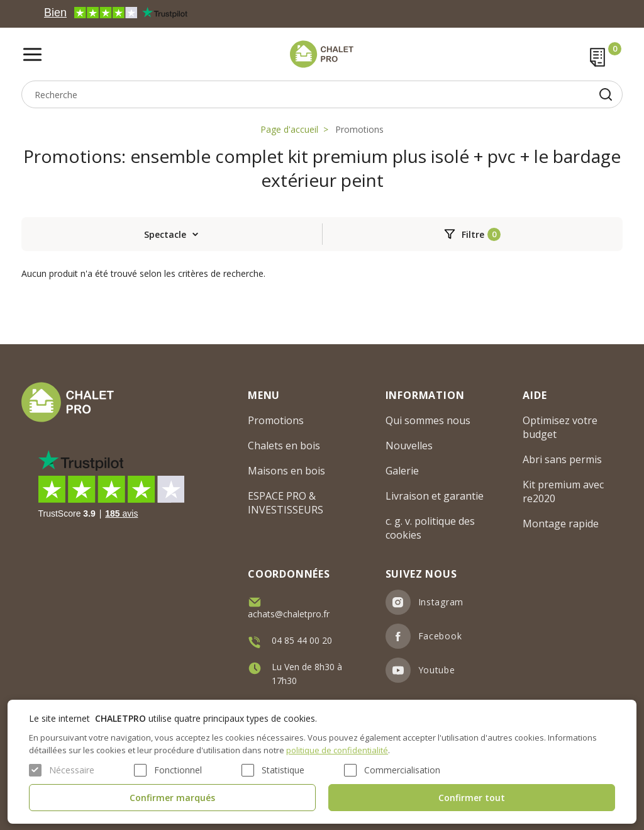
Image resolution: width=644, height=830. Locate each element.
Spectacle (165, 234)
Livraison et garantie (435, 496)
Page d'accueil (289, 129)
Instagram (441, 602)
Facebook (440, 636)
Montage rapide (561, 524)
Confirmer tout (472, 798)
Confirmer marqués (172, 798)
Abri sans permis (562, 459)
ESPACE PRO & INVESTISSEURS (286, 503)
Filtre (473, 234)
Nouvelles (409, 446)
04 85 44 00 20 (302, 640)
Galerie (402, 471)
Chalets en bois (284, 446)
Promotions (359, 129)
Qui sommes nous (428, 420)
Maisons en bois (286, 471)
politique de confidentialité (337, 750)
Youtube (437, 670)
